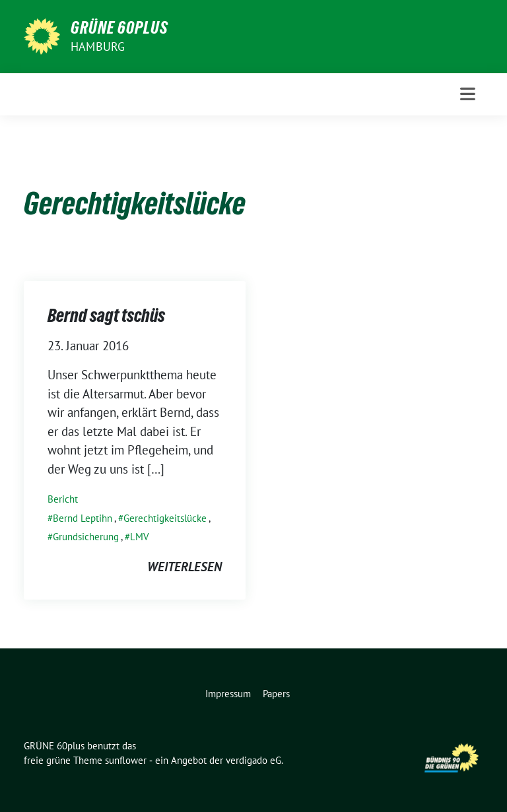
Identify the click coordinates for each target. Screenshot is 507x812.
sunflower (126, 760)
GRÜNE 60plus (119, 28)
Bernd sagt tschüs (106, 315)
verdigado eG (253, 760)
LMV (140, 537)
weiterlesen (185, 567)
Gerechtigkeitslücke (165, 518)
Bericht (63, 499)
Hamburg (98, 47)
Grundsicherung (86, 537)
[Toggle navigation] (468, 94)
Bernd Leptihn (83, 518)
